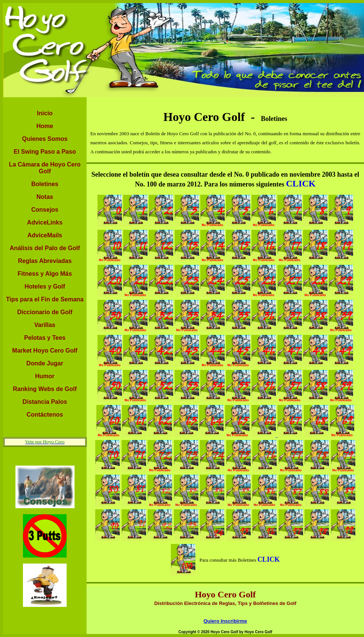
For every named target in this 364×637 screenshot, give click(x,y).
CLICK (301, 183)
